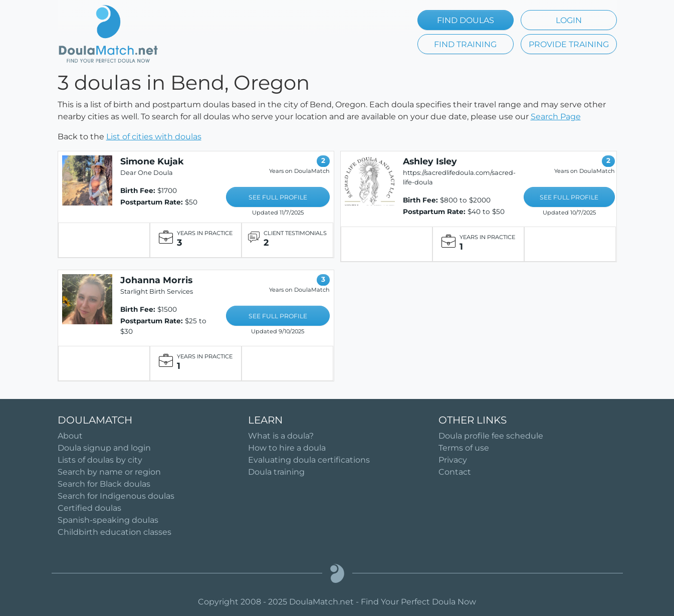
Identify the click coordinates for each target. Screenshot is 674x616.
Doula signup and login (104, 448)
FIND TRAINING (465, 44)
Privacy (453, 460)
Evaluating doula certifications (309, 460)
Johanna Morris (156, 280)
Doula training (276, 472)
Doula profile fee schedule (491, 436)
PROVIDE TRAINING (569, 44)
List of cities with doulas (154, 137)
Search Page (556, 117)
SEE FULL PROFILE (278, 197)
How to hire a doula (287, 448)
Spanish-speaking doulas (108, 520)
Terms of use (464, 448)
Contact (455, 472)
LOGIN (569, 20)
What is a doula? (281, 436)
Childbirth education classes (115, 532)
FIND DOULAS (466, 20)
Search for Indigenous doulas (116, 496)
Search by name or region (109, 472)
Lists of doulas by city (100, 460)
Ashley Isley (430, 161)
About (70, 436)
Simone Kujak (152, 161)
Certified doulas (89, 508)
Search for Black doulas (104, 484)
